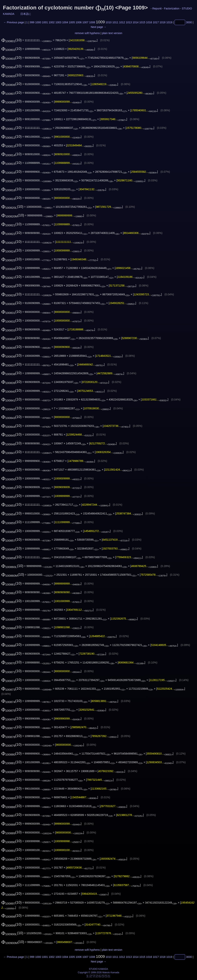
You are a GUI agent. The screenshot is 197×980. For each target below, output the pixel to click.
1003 (58, 22)
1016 (149, 22)
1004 (65, 22)
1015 (142, 22)
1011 (115, 22)
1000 (38, 22)
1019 (169, 22)
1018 (162, 22)
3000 (189, 22)
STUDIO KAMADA (98, 969)
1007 (85, 22)
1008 (92, 22)
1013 (129, 22)
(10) (12, 40)
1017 (156, 22)
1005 (72, 22)
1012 (122, 22)
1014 (136, 22)
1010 (109, 22)
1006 (79, 22)
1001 (45, 22)
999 (32, 22)
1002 (52, 22)
